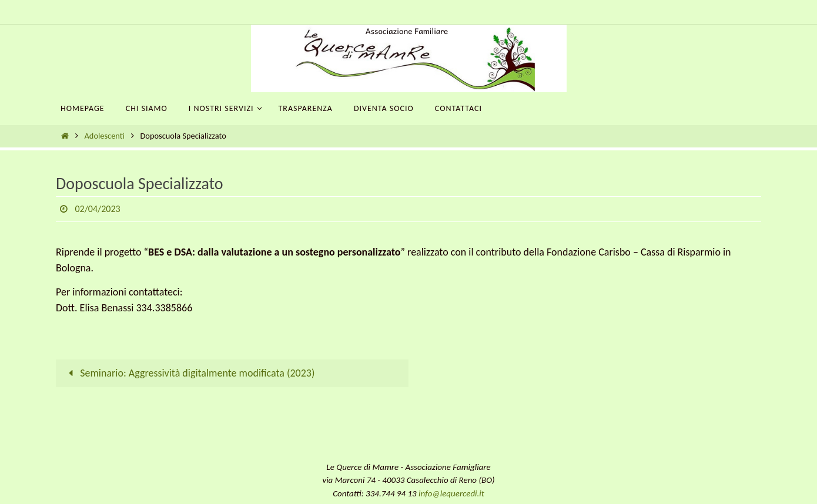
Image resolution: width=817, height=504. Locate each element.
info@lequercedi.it (451, 493)
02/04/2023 (97, 209)
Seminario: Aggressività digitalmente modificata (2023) (189, 373)
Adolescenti (105, 136)
